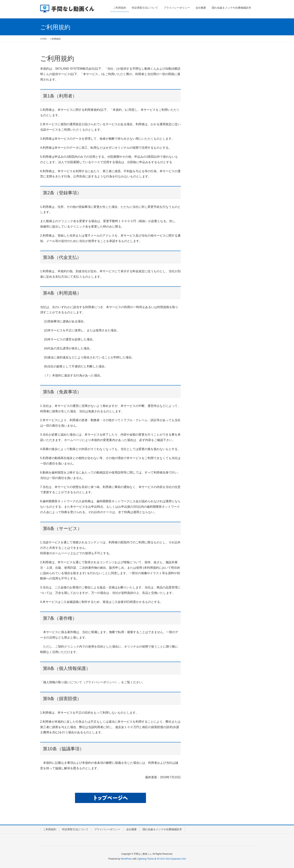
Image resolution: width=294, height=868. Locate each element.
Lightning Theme (146, 859)
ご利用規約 (50, 829)
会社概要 (131, 829)
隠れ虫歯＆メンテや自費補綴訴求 (162, 829)
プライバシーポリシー (107, 829)
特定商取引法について (75, 829)
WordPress (126, 859)
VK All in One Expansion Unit (171, 859)
